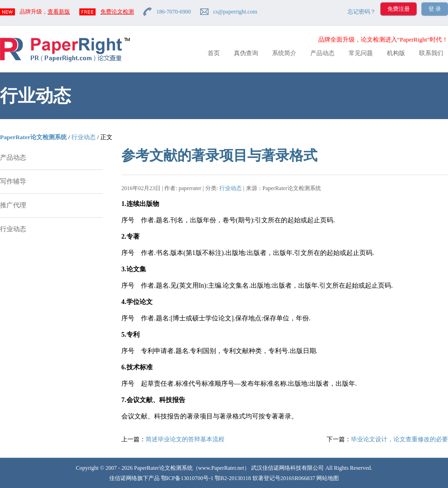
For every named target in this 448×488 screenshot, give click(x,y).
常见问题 (361, 53)
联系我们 (431, 53)
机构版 (396, 53)
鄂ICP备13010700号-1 (187, 478)
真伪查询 (246, 53)
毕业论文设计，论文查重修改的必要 (399, 439)
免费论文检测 (117, 12)
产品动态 (322, 53)
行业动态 (84, 137)
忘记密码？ (362, 12)
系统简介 (284, 53)
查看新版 (59, 12)
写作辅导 (13, 181)
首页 (214, 53)
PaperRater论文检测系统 (33, 137)
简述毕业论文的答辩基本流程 (185, 439)
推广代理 (13, 205)
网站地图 (328, 478)
